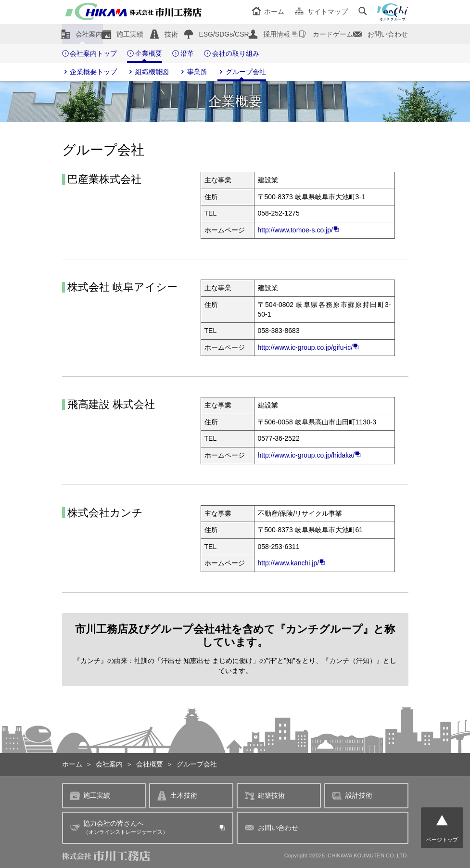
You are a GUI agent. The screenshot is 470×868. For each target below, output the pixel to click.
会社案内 (89, 34)
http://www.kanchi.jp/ (292, 563)
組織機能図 (148, 72)
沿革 (183, 54)
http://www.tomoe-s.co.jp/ (299, 230)
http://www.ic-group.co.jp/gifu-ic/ (309, 347)
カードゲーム (333, 34)
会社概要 (150, 764)
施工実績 (130, 34)
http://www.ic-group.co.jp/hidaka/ (310, 455)
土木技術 (177, 796)
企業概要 (145, 54)
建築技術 (265, 796)
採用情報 (277, 34)
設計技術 (352, 796)
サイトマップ (321, 12)
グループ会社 (242, 72)
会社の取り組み (232, 54)
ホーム (268, 12)
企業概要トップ (90, 72)
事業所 (193, 72)
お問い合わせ (388, 34)
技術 (171, 34)
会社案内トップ (90, 54)
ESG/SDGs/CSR (224, 34)
